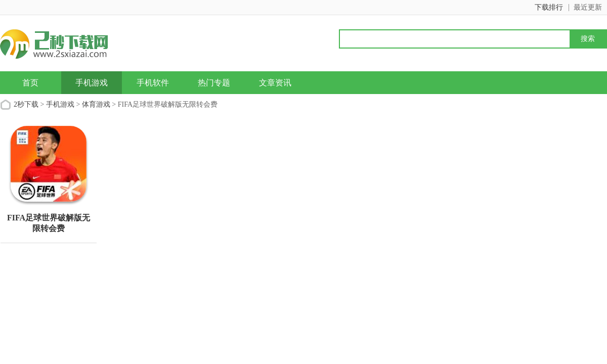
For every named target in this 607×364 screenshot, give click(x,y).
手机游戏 (92, 83)
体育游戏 (96, 104)
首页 (30, 83)
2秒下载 (26, 104)
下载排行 (549, 7)
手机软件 (153, 83)
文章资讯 (275, 83)
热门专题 (214, 83)
